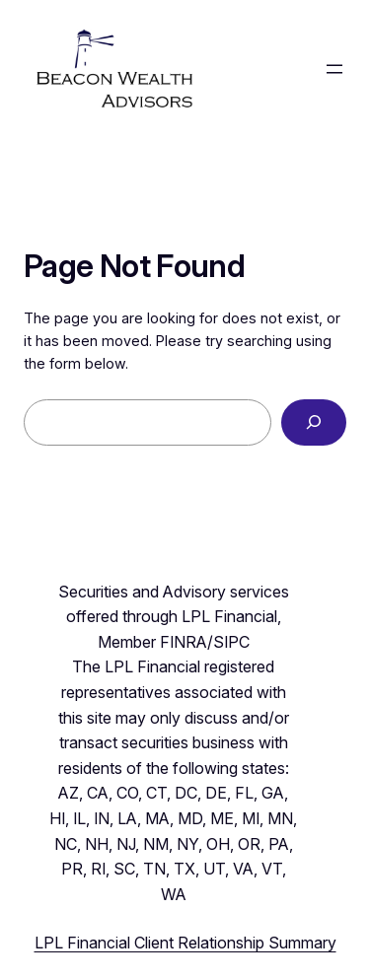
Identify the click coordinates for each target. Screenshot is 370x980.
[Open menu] (334, 69)
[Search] (314, 422)
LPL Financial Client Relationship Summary (185, 943)
